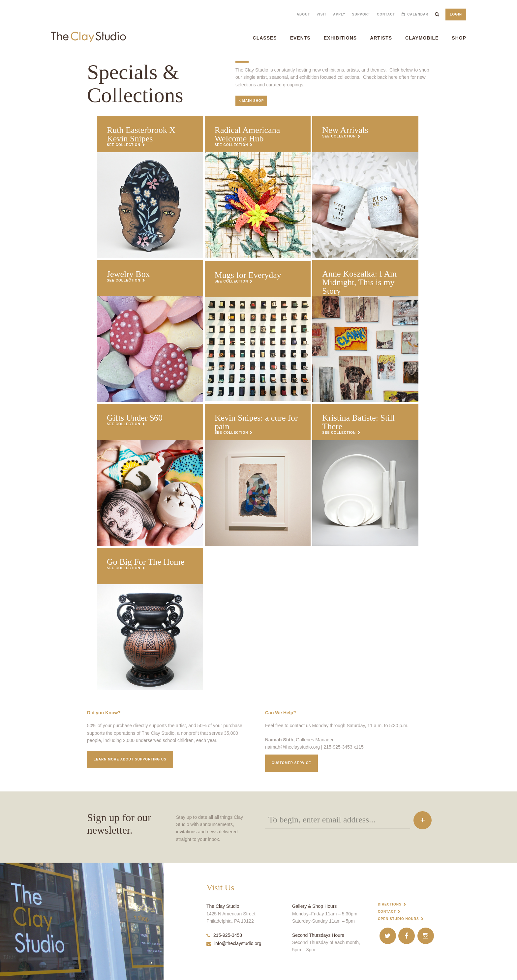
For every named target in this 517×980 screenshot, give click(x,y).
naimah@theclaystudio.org (292, 747)
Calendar (418, 14)
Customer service (291, 763)
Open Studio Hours (398, 919)
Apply (339, 14)
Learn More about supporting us (130, 759)
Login (456, 14)
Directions (390, 904)
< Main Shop (251, 101)
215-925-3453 (224, 935)
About (304, 14)
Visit (321, 14)
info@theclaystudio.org (234, 943)
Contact (386, 14)
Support (361, 14)
